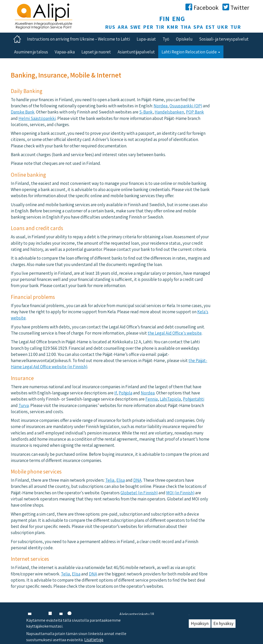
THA (186, 27)
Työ (166, 39)
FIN (165, 18)
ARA (123, 27)
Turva (24, 405)
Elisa (121, 480)
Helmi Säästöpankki (37, 118)
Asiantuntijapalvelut (136, 52)
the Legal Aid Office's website (175, 333)
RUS (110, 27)
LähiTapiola (170, 399)
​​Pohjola (125, 393)
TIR (160, 27)
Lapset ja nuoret (96, 52)
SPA (198, 27)
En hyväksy (223, 626)
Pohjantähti (194, 399)
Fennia (152, 399)
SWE (135, 27)
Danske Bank (23, 112)
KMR (172, 27)
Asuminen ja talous (31, 52)
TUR (236, 27)
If (115, 393)
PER (148, 27)
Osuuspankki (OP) (186, 106)
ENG (179, 18)
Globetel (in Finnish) (139, 493)
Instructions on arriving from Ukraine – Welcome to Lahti (78, 39)
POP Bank (195, 112)
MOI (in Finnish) (180, 493)
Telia (110, 480)
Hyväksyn (200, 626)
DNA (137, 480)
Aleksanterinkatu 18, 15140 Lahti (137, 617)
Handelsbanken (169, 112)
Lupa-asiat (146, 39)
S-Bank (146, 112)
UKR (223, 27)
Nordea (161, 106)
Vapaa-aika (65, 52)
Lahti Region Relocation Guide (191, 52)
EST (210, 27)
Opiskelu (184, 39)
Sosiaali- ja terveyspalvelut (224, 39)
